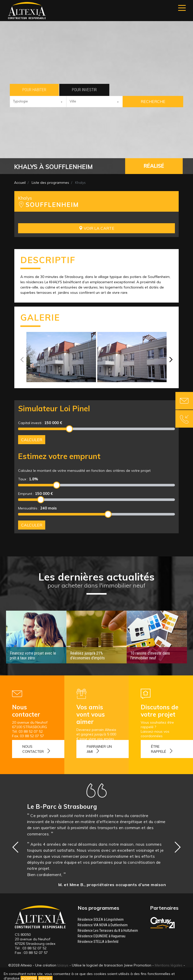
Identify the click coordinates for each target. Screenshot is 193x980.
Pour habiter (34, 90)
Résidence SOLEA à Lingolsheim (101, 919)
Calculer (32, 440)
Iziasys (63, 965)
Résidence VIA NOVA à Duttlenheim (103, 925)
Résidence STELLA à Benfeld (98, 942)
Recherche (153, 101)
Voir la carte (96, 228)
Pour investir (84, 90)
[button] (38, 102)
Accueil (20, 183)
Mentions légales (169, 965)
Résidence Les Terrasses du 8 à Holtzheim (108, 931)
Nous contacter (33, 749)
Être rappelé (159, 749)
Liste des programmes (50, 183)
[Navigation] (182, 8)
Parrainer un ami (99, 749)
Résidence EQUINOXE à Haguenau (102, 936)
